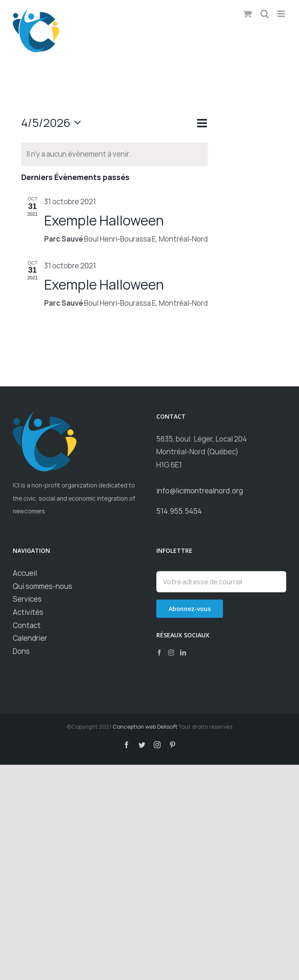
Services (27, 599)
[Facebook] (159, 653)
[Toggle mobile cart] (248, 14)
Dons (21, 651)
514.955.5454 (179, 511)
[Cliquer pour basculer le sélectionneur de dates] (54, 123)
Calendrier (30, 638)
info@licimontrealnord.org (200, 491)
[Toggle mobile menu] (282, 14)
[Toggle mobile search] (265, 14)
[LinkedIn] (183, 653)
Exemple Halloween (104, 220)
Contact (27, 625)
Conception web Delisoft (145, 727)
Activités (28, 612)
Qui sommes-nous (42, 586)
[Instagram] (171, 653)
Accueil (25, 573)
